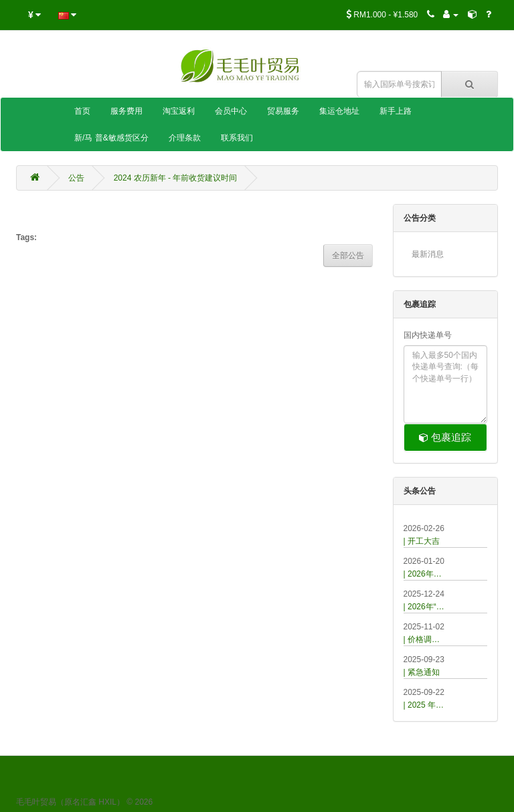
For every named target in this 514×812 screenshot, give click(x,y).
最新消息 (428, 254)
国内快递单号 (428, 335)
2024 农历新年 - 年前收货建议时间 (176, 178)
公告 (76, 178)
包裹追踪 (445, 437)
